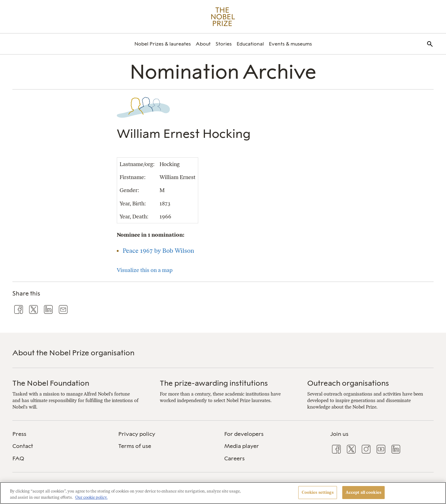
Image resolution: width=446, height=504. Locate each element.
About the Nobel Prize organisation (73, 353)
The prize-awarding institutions (214, 383)
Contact (23, 446)
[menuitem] (163, 44)
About (203, 44)
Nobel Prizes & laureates (163, 44)
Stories (224, 44)
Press (19, 434)
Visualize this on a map (145, 270)
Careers (234, 458)
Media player (242, 446)
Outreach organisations (348, 383)
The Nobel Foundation (51, 383)
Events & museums (290, 44)
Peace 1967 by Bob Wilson (158, 251)
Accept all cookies (363, 492)
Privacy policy (137, 434)
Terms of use (135, 446)
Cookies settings (318, 492)
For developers (244, 434)
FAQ (18, 458)
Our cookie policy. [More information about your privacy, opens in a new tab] (91, 497)
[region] (223, 493)
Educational (250, 44)
